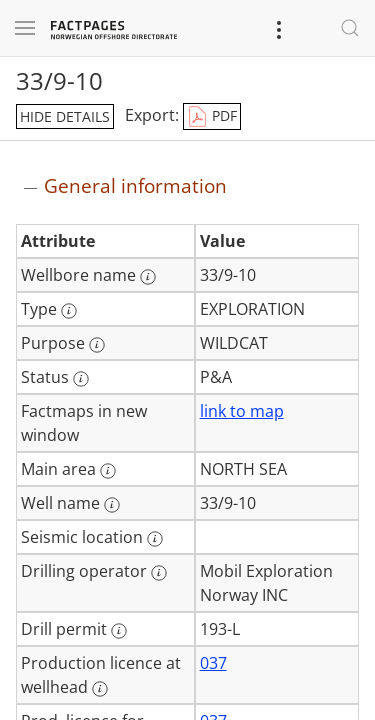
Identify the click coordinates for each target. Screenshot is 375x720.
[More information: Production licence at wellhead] (100, 689)
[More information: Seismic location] (155, 539)
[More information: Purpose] (97, 345)
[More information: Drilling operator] (159, 573)
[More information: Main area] (108, 471)
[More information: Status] (81, 379)
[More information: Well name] (112, 505)
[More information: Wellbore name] (148, 277)
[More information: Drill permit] (119, 631)
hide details (65, 116)
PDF (212, 117)
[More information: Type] (69, 311)
